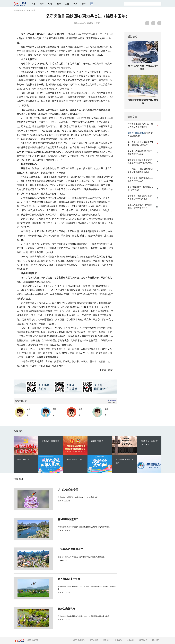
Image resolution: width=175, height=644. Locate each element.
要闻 (28, 10)
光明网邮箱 (143, 640)
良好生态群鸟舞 (58, 609)
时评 (50, 4)
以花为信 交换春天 (60, 490)
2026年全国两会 (97, 441)
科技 (75, 4)
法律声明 (130, 640)
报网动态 (106, 640)
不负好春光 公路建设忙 (62, 549)
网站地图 (156, 640)
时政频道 (22, 10)
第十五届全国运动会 (74, 460)
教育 (84, 4)
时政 (34, 4)
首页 (15, 10)
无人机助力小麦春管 (61, 579)
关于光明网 (94, 640)
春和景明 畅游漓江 (60, 519)
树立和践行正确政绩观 (51, 441)
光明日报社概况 (79, 640)
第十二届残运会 (23, 460)
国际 (42, 4)
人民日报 (83, 23)
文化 (67, 4)
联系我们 (118, 640)
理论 (59, 4)
